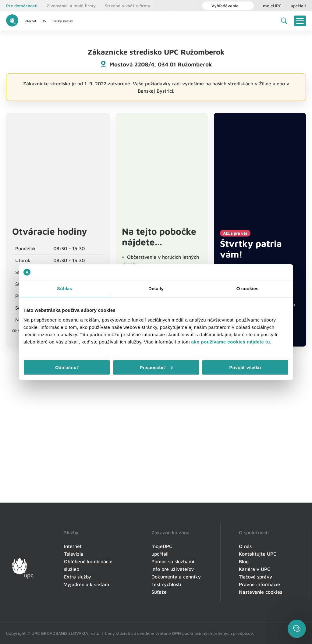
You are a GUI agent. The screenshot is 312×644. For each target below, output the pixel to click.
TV (44, 21)
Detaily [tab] (156, 288)
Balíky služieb (63, 21)
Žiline (265, 84)
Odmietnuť (67, 367)
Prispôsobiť (156, 367)
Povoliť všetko (245, 367)
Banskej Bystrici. (156, 91)
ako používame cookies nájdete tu (231, 342)
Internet (30, 21)
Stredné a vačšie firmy (128, 6)
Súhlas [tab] (65, 288)
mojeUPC (272, 6)
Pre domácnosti (22, 6)
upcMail (298, 6)
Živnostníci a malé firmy (71, 6)
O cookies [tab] (248, 288)
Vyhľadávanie (222, 6)
